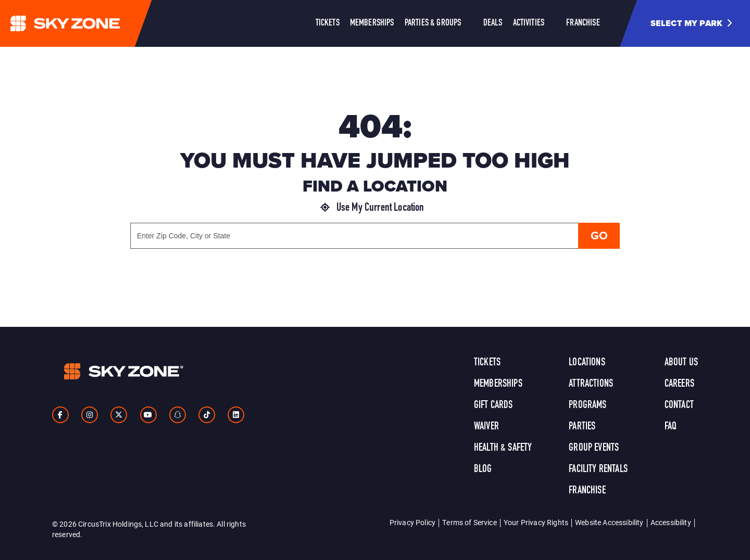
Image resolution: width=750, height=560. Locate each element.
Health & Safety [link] (503, 448)
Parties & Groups (433, 23)
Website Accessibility (609, 522)
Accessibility (671, 522)
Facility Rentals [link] (598, 469)
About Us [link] (681, 363)
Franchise (583, 23)
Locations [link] (587, 363)
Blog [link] (483, 469)
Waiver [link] (486, 427)
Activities (529, 23)
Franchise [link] (587, 491)
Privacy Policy (413, 522)
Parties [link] (582, 427)
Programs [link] (587, 405)
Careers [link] (679, 384)
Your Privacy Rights (536, 522)
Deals (493, 23)
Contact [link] (679, 405)
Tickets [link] (487, 363)
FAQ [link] (671, 427)
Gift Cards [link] (493, 405)
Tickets (328, 23)
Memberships (372, 23)
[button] (695, 23)
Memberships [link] (498, 384)
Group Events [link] (594, 448)
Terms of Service (470, 522)
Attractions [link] (591, 384)
